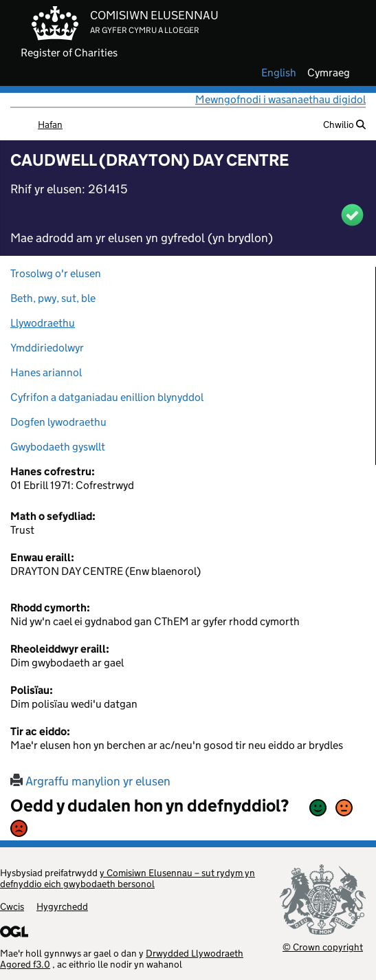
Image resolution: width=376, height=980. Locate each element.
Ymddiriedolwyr (47, 348)
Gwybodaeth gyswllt (58, 447)
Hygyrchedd (62, 906)
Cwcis (12, 906)
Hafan (50, 124)
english (279, 73)
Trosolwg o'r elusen (56, 273)
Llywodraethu (43, 323)
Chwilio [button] (344, 124)
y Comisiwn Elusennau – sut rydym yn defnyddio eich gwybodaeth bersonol (128, 878)
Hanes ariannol (46, 372)
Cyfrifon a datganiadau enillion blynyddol (107, 397)
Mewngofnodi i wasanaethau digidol (280, 99)
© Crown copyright (323, 947)
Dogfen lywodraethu (58, 422)
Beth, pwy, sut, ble (53, 298)
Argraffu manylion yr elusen (90, 781)
